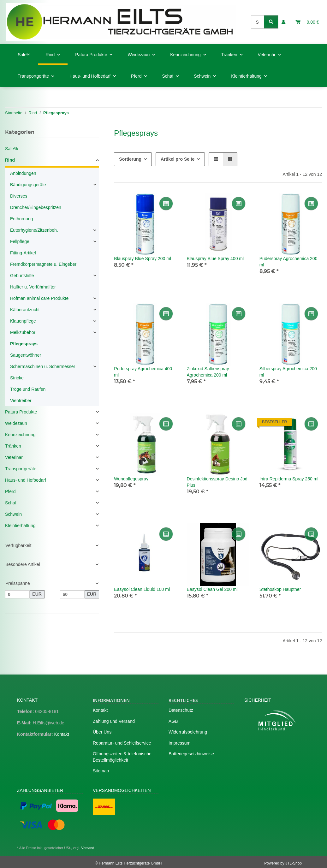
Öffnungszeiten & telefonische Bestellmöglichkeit (122, 757)
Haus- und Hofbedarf (26, 480)
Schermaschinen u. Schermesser (43, 366)
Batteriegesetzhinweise (191, 754)
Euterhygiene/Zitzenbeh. (34, 230)
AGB (173, 721)
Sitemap (101, 771)
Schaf (11, 503)
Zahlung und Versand (114, 721)
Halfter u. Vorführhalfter (33, 287)
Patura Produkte (21, 412)
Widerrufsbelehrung (188, 732)
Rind (10, 160)
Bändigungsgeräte (28, 185)
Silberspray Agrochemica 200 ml (288, 372)
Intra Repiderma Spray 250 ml (289, 479)
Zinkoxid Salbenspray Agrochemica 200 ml (208, 372)
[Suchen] (258, 22)
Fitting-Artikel (23, 253)
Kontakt (61, 734)
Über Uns (102, 732)
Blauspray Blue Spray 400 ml (215, 259)
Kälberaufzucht (25, 310)
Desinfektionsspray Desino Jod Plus (217, 482)
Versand (88, 848)
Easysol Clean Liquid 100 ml (142, 589)
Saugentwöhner (26, 355)
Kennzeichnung (20, 435)
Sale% (11, 149)
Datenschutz (181, 710)
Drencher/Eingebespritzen (36, 207)
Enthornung (21, 219)
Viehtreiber (21, 401)
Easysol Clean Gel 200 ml (212, 589)
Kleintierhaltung (20, 526)
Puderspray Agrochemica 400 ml (143, 372)
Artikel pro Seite (178, 159)
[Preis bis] (72, 594)
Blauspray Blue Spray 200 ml (143, 259)
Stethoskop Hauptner (280, 589)
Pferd (10, 491)
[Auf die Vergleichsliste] (166, 204)
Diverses (19, 196)
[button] (283, 22)
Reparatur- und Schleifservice (122, 743)
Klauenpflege (23, 321)
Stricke (17, 378)
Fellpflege (20, 241)
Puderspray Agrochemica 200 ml (288, 262)
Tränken (13, 446)
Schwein (13, 514)
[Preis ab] (17, 594)
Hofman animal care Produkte (39, 298)
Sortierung (130, 159)
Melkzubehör (23, 332)
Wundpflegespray (131, 479)
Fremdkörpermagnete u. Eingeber (43, 264)
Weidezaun (16, 423)
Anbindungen (23, 173)
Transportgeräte (21, 469)
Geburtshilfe (22, 276)
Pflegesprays (24, 344)
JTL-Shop (294, 863)
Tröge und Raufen (28, 389)
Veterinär (14, 457)
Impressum (179, 743)
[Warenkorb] (307, 22)
